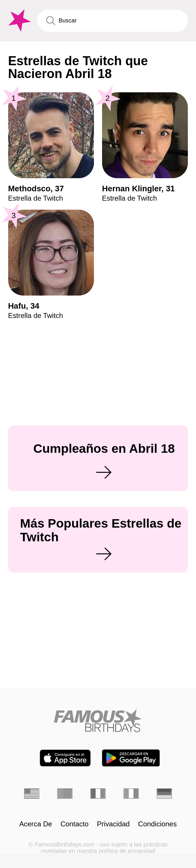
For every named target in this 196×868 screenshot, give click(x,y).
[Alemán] (164, 794)
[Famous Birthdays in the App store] (65, 758)
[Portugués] (65, 794)
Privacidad (113, 824)
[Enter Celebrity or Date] (113, 21)
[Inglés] (32, 794)
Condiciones (157, 824)
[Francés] (98, 794)
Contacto (75, 824)
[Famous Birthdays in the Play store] (131, 758)
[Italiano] (131, 794)
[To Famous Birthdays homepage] (19, 21)
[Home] (98, 721)
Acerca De (36, 824)
